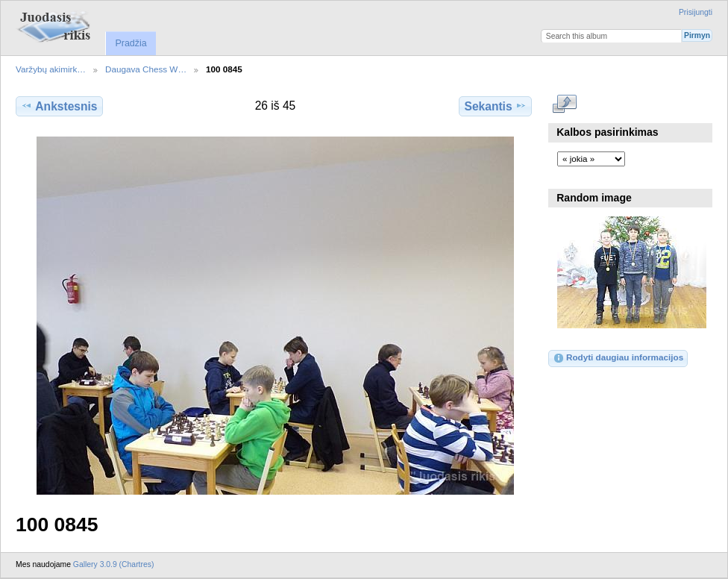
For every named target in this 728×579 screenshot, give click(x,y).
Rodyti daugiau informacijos (618, 358)
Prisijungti (696, 12)
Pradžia (131, 43)
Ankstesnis (59, 106)
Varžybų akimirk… (51, 69)
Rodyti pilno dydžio (565, 104)
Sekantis (495, 106)
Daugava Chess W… (146, 69)
